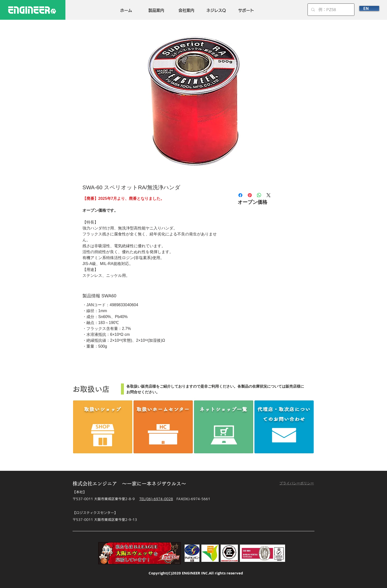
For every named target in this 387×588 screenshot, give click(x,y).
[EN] (369, 8)
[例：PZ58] (331, 10)
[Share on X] (269, 195)
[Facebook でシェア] (240, 195)
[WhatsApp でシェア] (259, 195)
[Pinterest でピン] (250, 195)
